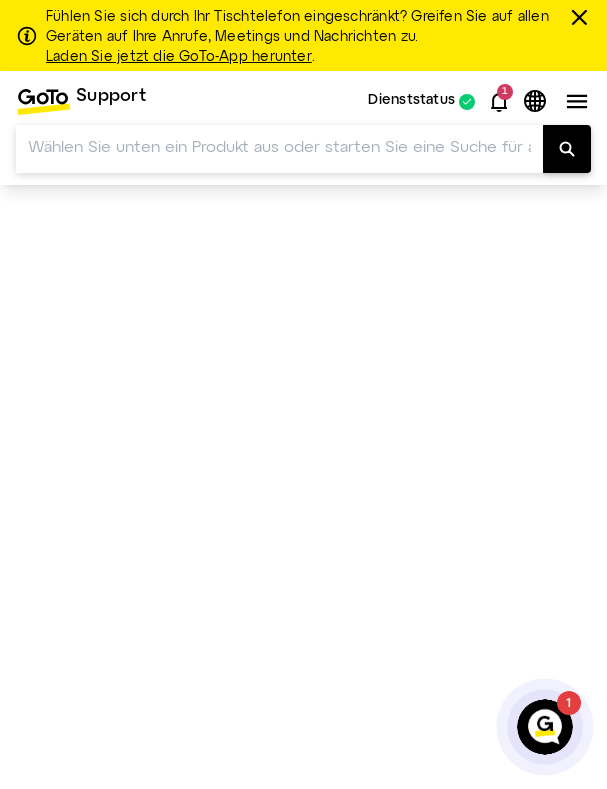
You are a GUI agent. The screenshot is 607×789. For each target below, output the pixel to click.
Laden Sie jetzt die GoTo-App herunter (179, 57)
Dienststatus (411, 101)
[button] (499, 102)
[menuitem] (81, 101)
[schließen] (582, 17)
